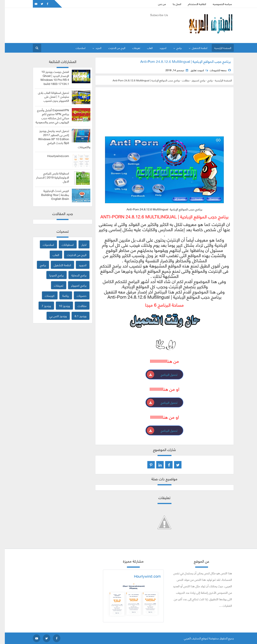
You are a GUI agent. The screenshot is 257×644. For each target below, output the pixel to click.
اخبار (79, 244)
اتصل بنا (172, 4)
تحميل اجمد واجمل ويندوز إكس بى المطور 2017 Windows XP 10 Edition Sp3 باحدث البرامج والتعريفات (59, 139)
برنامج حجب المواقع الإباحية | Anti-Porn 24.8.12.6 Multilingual (181, 61)
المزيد (94, 48)
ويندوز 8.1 (76, 316)
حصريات (77, 295)
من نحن (157, 4)
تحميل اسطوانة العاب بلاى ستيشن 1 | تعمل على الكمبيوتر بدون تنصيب (49, 96)
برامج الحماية (74, 275)
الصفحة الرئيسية (218, 48)
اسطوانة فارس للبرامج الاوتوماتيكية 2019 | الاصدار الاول (48, 177)
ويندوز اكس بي (53, 316)
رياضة (61, 295)
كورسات (45, 295)
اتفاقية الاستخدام (192, 4)
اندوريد (158, 48)
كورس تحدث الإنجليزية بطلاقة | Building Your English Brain (50, 195)
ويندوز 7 (41, 306)
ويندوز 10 (60, 306)
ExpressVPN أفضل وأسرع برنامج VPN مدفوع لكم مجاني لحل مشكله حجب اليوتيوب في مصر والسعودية (48, 116)
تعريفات (131, 48)
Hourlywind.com (53, 156)
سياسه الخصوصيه (218, 4)
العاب (145, 48)
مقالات (77, 306)
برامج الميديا (52, 275)
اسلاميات (76, 48)
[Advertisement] (96, 26)
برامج (174, 48)
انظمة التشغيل (195, 48)
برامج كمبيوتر (74, 285)
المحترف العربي (188, 638)
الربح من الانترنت (112, 48)
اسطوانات (63, 244)
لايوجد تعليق (192, 70)
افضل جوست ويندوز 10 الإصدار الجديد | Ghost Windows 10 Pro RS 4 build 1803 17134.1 (50, 78)
